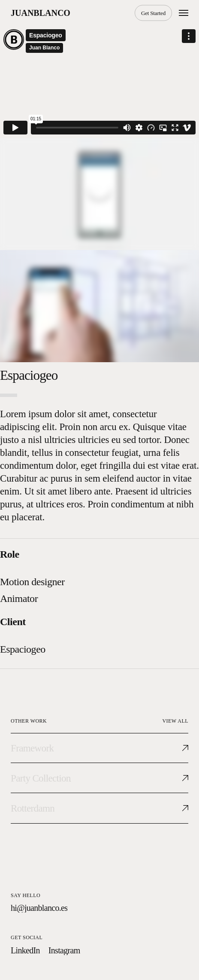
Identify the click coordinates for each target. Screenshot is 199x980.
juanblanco (41, 13)
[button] (184, 13)
